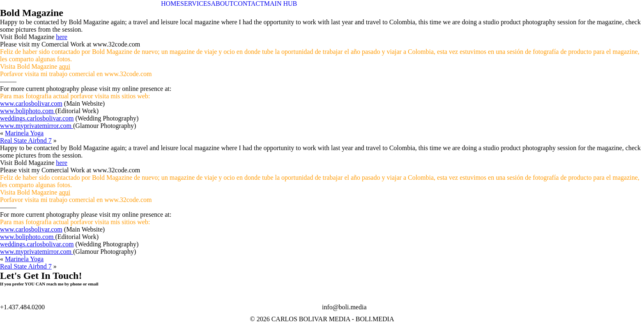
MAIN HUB (281, 3)
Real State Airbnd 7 (26, 140)
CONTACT (249, 3)
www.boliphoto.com (28, 111)
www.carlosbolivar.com (31, 103)
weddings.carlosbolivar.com (37, 118)
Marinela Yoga (24, 133)
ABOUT (222, 3)
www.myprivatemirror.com (37, 126)
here (62, 37)
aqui (64, 66)
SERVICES (195, 3)
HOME (171, 3)
